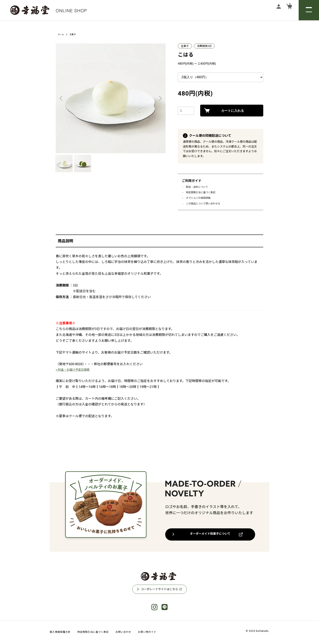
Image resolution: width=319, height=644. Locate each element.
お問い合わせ (137, 632)
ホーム (61, 34)
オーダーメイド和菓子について (210, 535)
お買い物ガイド (165, 632)
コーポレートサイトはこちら (159, 590)
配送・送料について (198, 187)
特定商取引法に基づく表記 (202, 192)
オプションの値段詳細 (199, 198)
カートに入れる (232, 111)
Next (159, 98)
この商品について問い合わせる (204, 204)
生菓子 (74, 34)
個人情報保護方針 (62, 632)
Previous (62, 98)
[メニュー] (309, 10)
